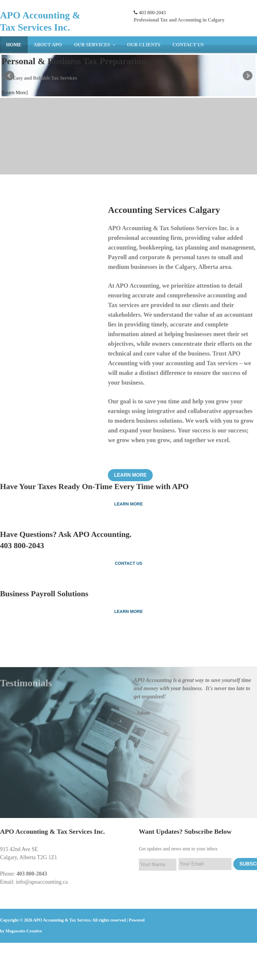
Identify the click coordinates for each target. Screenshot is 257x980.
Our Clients (144, 45)
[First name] (158, 865)
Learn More (130, 475)
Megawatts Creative (24, 931)
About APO (48, 45)
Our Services (95, 45)
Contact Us (188, 45)
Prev (9, 76)
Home (14, 45)
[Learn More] (15, 93)
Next (248, 76)
